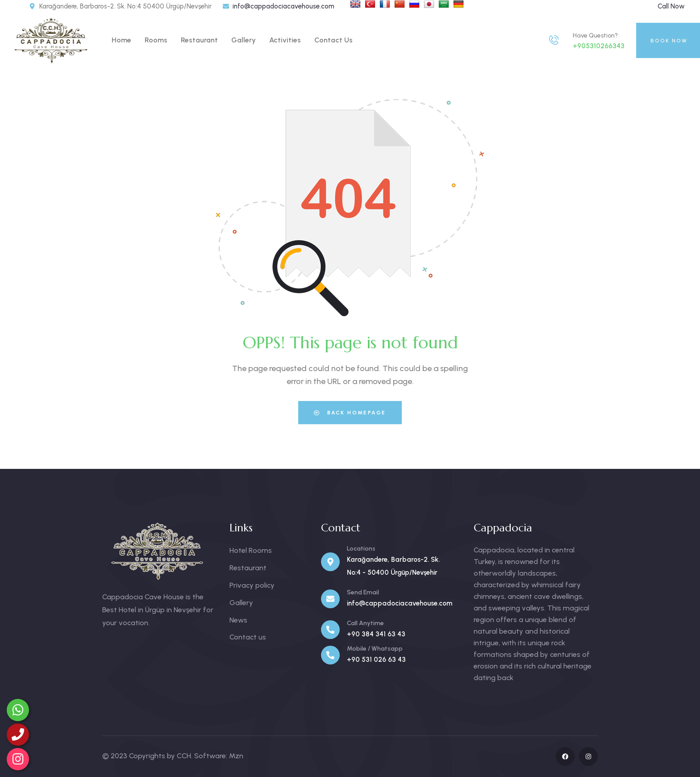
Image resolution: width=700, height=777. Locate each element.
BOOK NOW (669, 41)
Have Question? (595, 36)
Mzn (236, 756)
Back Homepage (350, 413)
